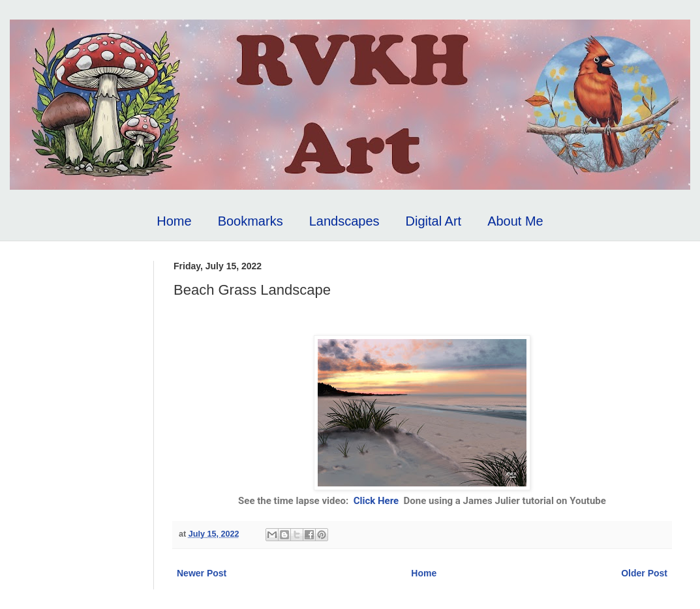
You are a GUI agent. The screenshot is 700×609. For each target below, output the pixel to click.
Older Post (644, 573)
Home (174, 221)
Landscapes (344, 221)
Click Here (376, 501)
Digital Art (434, 221)
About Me (515, 221)
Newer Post (202, 573)
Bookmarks (251, 221)
